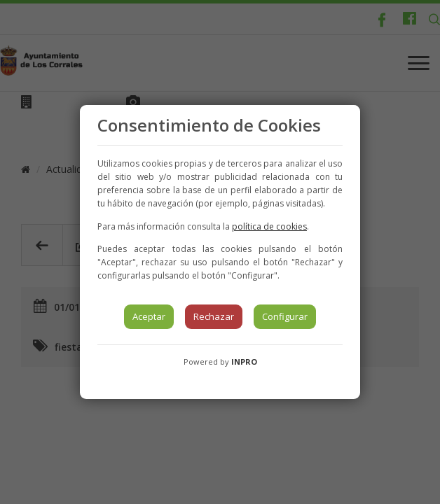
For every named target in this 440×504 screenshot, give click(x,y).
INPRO (244, 362)
